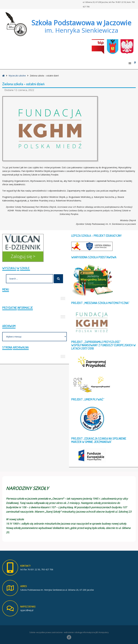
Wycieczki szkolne (17, 76)
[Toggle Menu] (63, 299)
